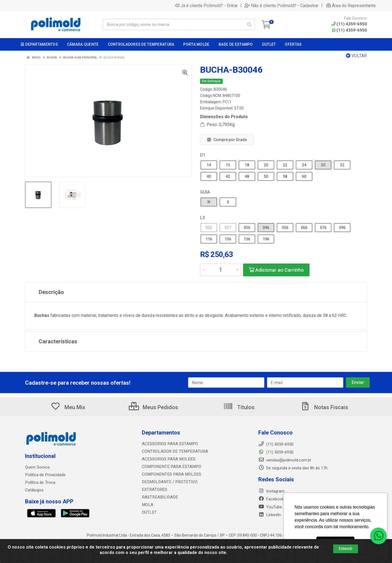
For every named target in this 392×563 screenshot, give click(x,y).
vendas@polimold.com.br (285, 460)
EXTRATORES (154, 489)
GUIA (205, 192)
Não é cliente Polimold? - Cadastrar (281, 5)
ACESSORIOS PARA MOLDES (168, 459)
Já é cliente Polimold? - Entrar (206, 5)
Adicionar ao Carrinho (276, 270)
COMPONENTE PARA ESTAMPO (170, 467)
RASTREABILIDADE (159, 497)
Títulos (239, 407)
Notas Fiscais (324, 407)
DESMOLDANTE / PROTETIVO (168, 482)
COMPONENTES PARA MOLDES (170, 474)
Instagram (271, 491)
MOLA (147, 505)
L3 (203, 218)
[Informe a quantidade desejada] (220, 270)
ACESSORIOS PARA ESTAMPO (169, 444)
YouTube (270, 507)
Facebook (271, 499)
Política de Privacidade (45, 475)
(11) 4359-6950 (350, 30)
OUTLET (149, 512)
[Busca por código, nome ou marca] (173, 25)
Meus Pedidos (153, 407)
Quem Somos (37, 467)
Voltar (356, 56)
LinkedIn (270, 515)
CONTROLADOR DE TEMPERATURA (173, 451)
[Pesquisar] (249, 25)
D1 (203, 155)
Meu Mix (68, 407)
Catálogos (34, 490)
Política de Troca (40, 482)
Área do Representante (351, 5)
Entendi (346, 549)
